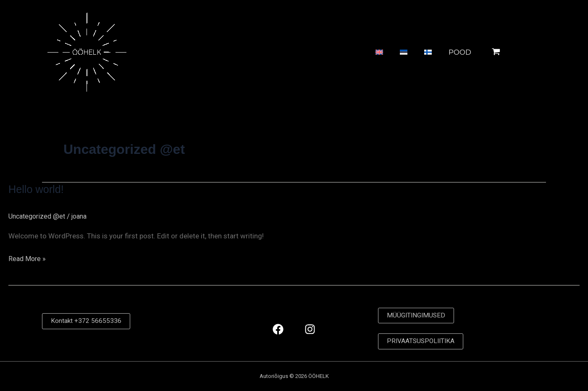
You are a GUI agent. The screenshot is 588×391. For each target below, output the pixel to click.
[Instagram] (310, 329)
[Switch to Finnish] (417, 52)
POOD (451, 52)
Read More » (28, 258)
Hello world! (37, 189)
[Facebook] (278, 329)
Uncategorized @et (39, 216)
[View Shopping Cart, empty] (517, 52)
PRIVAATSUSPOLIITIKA (422, 341)
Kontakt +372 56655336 (86, 321)
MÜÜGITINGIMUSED (417, 315)
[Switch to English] (354, 52)
